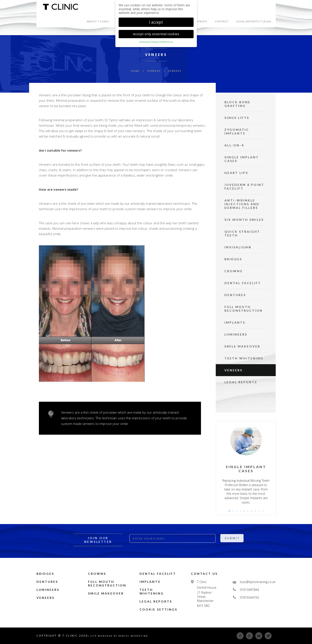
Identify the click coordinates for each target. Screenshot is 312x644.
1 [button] (229, 511)
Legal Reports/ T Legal (254, 21)
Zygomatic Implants (237, 131)
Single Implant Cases (242, 159)
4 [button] (240, 511)
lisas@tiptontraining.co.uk (258, 582)
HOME (135, 71)
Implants (235, 322)
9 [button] (259, 511)
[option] (246, 468)
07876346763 (249, 597)
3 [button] (237, 511)
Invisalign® (238, 247)
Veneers (233, 370)
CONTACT (222, 21)
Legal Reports (241, 382)
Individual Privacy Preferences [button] (156, 41)
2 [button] (233, 511)
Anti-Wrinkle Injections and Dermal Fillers (242, 204)
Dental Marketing (133, 636)
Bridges (233, 259)
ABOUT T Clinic (98, 21)
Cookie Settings (158, 609)
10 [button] (263, 511)
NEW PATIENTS (197, 21)
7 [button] (251, 511)
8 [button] (255, 511)
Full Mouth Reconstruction (244, 309)
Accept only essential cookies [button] (156, 33)
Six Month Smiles (244, 220)
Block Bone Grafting (237, 104)
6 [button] (248, 511)
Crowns (233, 271)
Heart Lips (236, 173)
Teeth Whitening (244, 358)
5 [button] (244, 511)
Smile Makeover (242, 346)
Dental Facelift (243, 283)
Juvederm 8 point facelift (244, 187)
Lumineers (236, 334)
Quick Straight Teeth (242, 233)
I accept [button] (156, 21)
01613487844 (249, 590)
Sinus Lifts (237, 118)
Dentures (235, 295)
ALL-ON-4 (234, 145)
